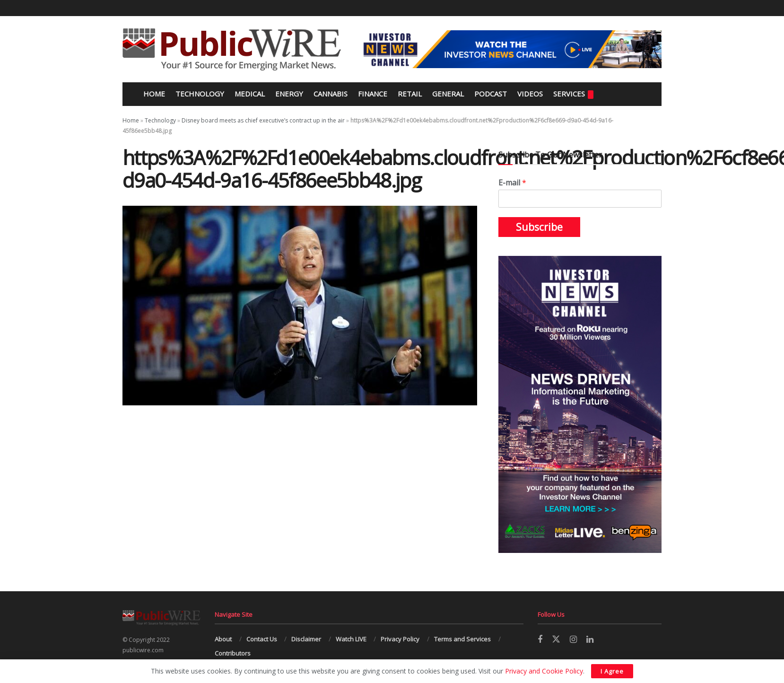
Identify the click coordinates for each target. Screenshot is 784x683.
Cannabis (331, 94)
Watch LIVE (351, 639)
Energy (289, 94)
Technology (200, 94)
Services (573, 94)
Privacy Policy (400, 639)
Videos (530, 94)
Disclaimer (306, 639)
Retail (410, 94)
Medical (250, 94)
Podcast (491, 94)
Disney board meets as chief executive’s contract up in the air (263, 120)
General (448, 94)
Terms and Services (462, 639)
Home (153, 94)
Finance (373, 94)
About (223, 639)
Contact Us (262, 639)
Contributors (233, 653)
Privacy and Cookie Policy (544, 671)
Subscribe (539, 227)
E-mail (512, 183)
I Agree (612, 671)
